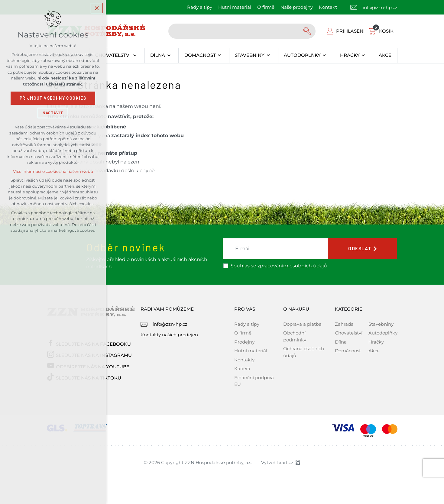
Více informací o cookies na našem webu (53, 171)
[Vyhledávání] (308, 31)
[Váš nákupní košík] (382, 31)
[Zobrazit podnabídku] (135, 56)
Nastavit (53, 113)
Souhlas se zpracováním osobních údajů (279, 266)
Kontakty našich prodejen (169, 335)
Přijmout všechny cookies (53, 98)
